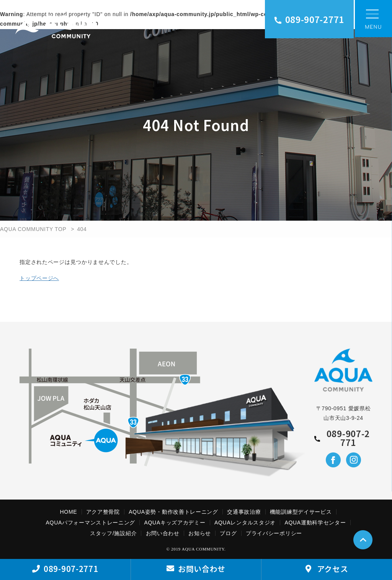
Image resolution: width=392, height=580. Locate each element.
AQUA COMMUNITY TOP (33, 229)
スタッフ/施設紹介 (113, 533)
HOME (69, 512)
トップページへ (39, 278)
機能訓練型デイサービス (301, 512)
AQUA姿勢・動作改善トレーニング (173, 512)
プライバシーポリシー (274, 533)
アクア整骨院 (103, 512)
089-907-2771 (309, 19)
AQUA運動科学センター (315, 523)
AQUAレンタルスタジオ (245, 523)
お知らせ (200, 533)
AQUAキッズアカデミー (175, 523)
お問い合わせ (163, 533)
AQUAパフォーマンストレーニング (91, 523)
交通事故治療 (244, 512)
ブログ (228, 533)
